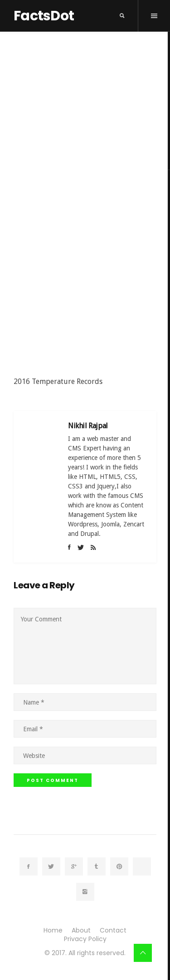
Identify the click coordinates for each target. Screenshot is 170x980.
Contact (113, 930)
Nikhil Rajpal (88, 426)
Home (53, 930)
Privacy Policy (85, 939)
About (81, 930)
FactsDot (44, 16)
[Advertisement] (85, 289)
